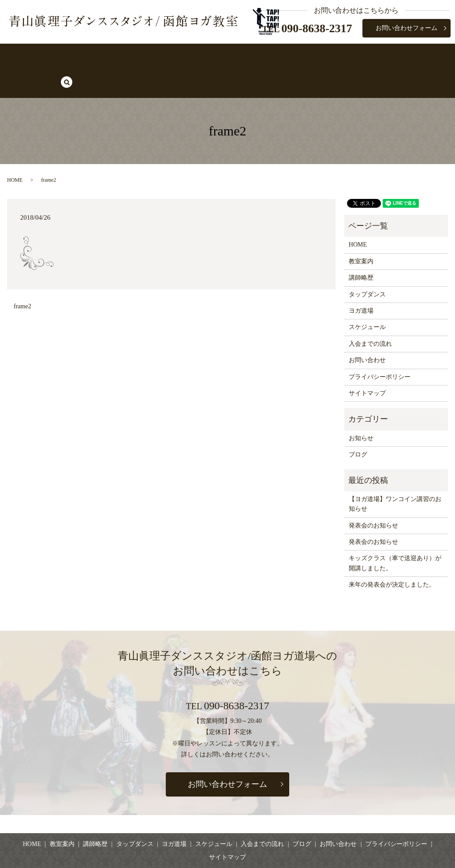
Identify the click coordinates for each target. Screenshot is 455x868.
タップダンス (178, 55)
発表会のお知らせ (373, 495)
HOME (57, 55)
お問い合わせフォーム (407, 28)
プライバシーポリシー (380, 346)
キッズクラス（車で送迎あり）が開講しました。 (395, 533)
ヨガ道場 (224, 55)
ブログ (370, 55)
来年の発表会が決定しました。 (392, 554)
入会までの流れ (324, 55)
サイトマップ (367, 363)
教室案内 (93, 55)
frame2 (22, 276)
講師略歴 (132, 55)
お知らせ (361, 407)
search (401, 56)
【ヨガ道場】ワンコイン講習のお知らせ (395, 473)
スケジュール (269, 55)
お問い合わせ (367, 330)
